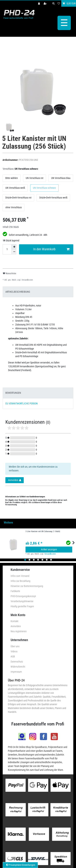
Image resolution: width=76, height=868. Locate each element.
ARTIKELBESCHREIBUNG (18, 291)
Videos (14, 651)
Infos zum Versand (20, 575)
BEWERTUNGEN (13, 392)
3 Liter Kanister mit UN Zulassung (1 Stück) (43, 531)
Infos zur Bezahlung (20, 580)
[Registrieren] (45, 4)
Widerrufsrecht (18, 666)
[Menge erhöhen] (14, 246)
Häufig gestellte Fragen (22, 606)
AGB (13, 656)
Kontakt (14, 621)
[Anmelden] (39, 4)
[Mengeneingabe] (7, 249)
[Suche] (54, 4)
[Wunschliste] (59, 4)
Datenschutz (17, 661)
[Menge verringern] (14, 251)
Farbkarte (15, 591)
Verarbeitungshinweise (22, 601)
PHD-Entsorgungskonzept (23, 596)
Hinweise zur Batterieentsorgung (27, 585)
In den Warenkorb (51, 249)
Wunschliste (10, 273)
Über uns (15, 646)
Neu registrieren (19, 631)
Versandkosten (27, 279)
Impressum (16, 671)
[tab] (38, 291)
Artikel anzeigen (49, 549)
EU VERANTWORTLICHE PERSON (22, 403)
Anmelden (16, 626)
